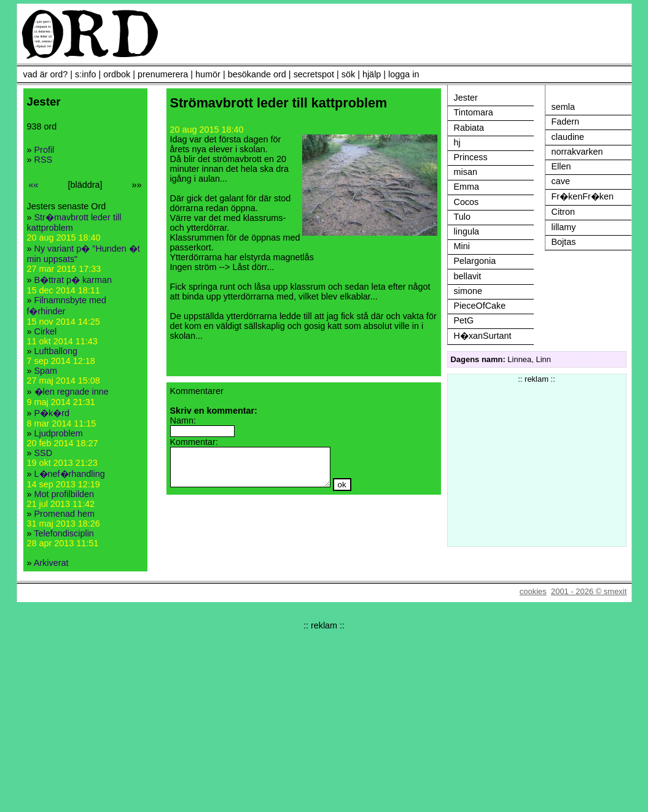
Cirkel (46, 331)
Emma (467, 187)
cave (561, 181)
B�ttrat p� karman (73, 280)
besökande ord (257, 74)
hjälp (372, 74)
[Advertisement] (537, 460)
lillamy (564, 227)
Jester (466, 98)
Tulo (462, 217)
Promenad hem (64, 514)
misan (466, 172)
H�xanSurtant (483, 336)
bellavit (468, 276)
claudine (568, 137)
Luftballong (56, 351)
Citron (563, 212)
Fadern (566, 122)
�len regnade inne (72, 392)
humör (208, 74)
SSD (44, 453)
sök (348, 74)
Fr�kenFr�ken (583, 196)
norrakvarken (577, 152)
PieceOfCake (480, 306)
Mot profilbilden (64, 494)
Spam (46, 371)
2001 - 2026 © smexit (589, 591)
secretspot (314, 74)
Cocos (466, 202)
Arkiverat (51, 563)
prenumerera (163, 74)
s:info (85, 74)
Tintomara (474, 112)
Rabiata (469, 128)
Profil (45, 150)
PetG (464, 320)
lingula (467, 231)
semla (563, 107)
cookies (533, 591)
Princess (471, 157)
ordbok (117, 74)
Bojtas (564, 242)
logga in (404, 74)
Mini (462, 246)
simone (468, 291)
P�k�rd (52, 413)
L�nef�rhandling (70, 474)
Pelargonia (475, 261)
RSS (44, 160)
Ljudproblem (59, 433)
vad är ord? (46, 74)
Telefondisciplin (64, 533)
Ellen (561, 166)
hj (457, 142)
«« (34, 185)
